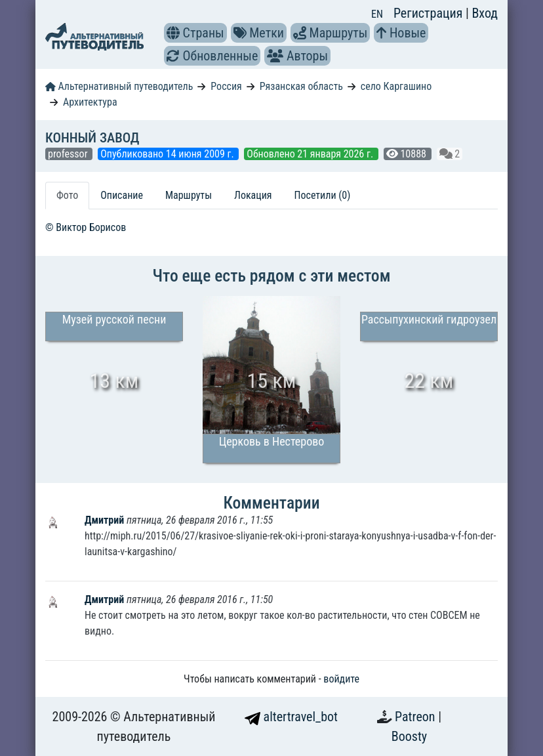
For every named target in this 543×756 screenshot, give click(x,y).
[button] (173, 33)
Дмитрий (106, 520)
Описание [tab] (122, 195)
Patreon (416, 717)
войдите (341, 679)
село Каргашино (396, 86)
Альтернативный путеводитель (119, 86)
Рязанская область (301, 86)
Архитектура (90, 102)
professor (69, 154)
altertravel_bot (291, 717)
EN (377, 14)
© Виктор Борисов (86, 227)
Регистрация (430, 13)
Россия (226, 86)
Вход (485, 13)
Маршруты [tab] (189, 195)
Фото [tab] (67, 195)
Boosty (409, 736)
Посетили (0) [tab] (323, 195)
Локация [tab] (253, 195)
